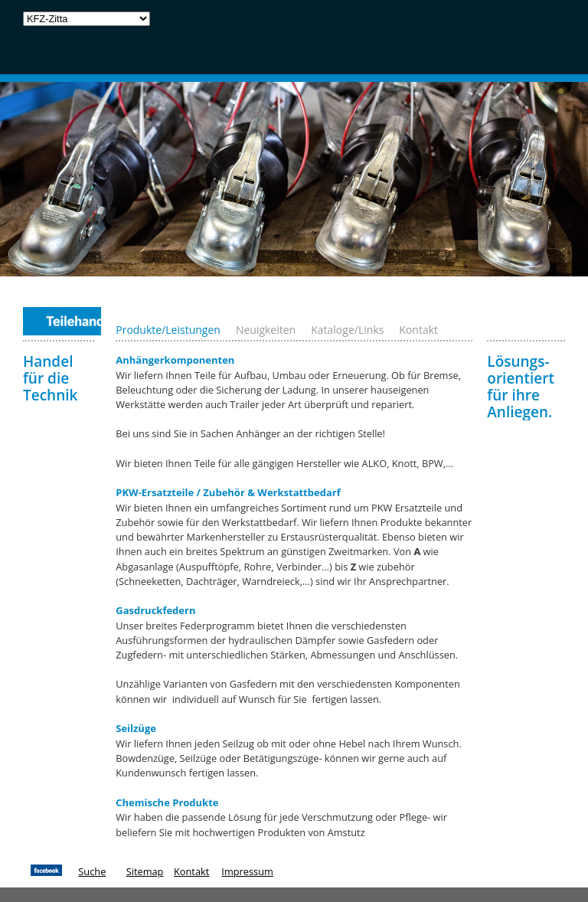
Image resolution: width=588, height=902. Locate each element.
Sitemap (145, 871)
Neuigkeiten (266, 330)
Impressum (247, 871)
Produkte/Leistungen (168, 330)
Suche (92, 871)
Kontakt (418, 330)
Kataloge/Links (347, 330)
